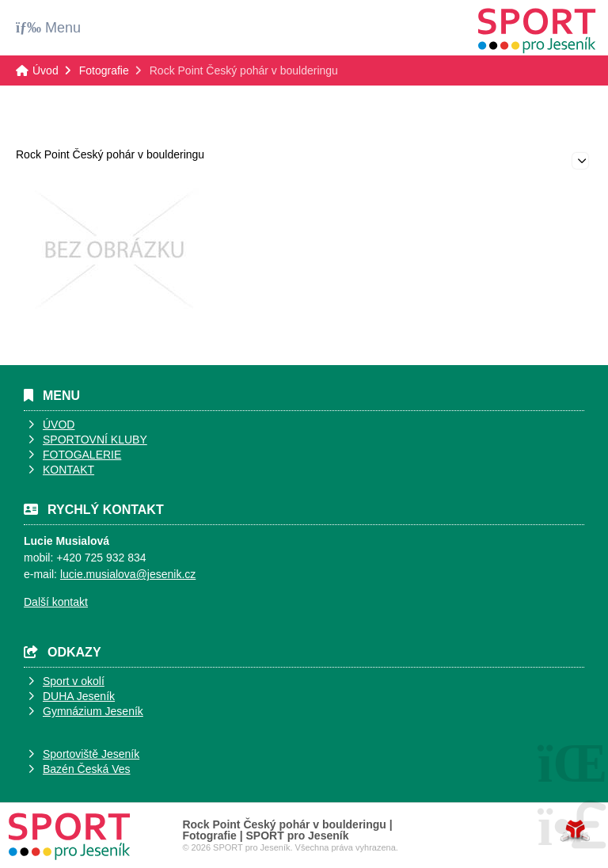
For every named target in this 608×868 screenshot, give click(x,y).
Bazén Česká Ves (87, 769)
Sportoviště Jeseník (91, 754)
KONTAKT (68, 470)
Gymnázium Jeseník (93, 711)
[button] (48, 27)
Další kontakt (56, 602)
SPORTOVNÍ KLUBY (95, 440)
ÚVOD (59, 424)
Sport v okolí (74, 681)
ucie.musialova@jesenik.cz (129, 574)
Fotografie (104, 70)
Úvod (537, 31)
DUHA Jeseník (79, 696)
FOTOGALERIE (82, 455)
